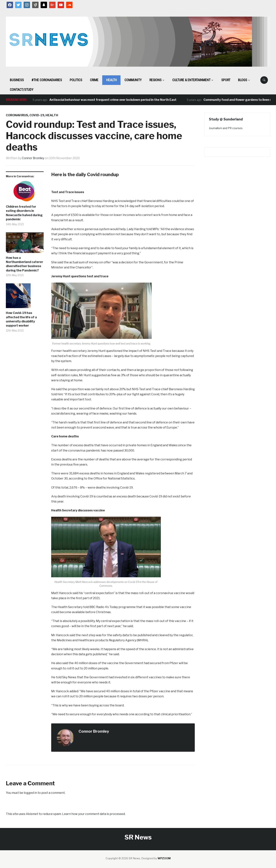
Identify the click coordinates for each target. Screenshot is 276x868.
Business (17, 80)
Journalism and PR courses (226, 128)
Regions (155, 80)
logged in (30, 793)
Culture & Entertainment (191, 80)
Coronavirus (17, 115)
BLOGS (243, 80)
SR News (138, 837)
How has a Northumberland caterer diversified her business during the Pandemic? (24, 264)
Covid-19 (37, 115)
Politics (76, 80)
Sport (226, 80)
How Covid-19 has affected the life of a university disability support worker (21, 319)
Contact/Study (22, 90)
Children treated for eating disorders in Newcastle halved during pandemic (24, 213)
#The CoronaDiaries (47, 80)
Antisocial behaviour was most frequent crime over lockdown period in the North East (113, 100)
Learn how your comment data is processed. (94, 814)
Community (133, 80)
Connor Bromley (34, 158)
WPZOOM (164, 858)
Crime (94, 80)
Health (111, 80)
